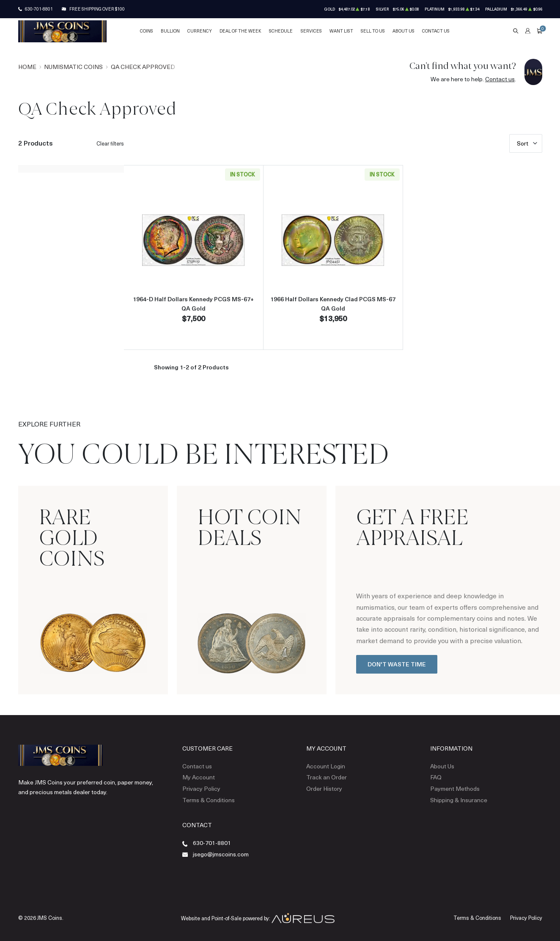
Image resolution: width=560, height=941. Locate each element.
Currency (200, 31)
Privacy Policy (201, 788)
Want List (341, 31)
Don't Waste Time (397, 664)
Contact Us (436, 31)
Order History (324, 788)
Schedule (281, 31)
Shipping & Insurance (459, 800)
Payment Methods (455, 788)
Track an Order (327, 777)
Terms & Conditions (209, 800)
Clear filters (110, 143)
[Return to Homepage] (62, 31)
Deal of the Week (240, 31)
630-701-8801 (39, 9)
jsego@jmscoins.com (221, 854)
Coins (147, 31)
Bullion (170, 31)
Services (311, 31)
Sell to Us (373, 31)
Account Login (326, 766)
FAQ (436, 777)
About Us (404, 31)
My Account (199, 777)
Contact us (500, 79)
